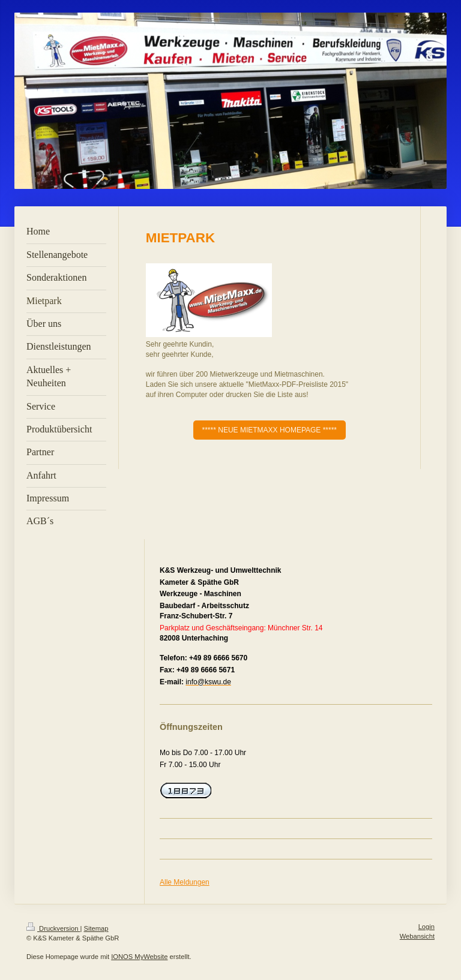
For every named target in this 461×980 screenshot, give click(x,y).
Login (426, 927)
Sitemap (96, 928)
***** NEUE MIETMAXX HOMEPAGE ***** (270, 430)
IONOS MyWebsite (139, 957)
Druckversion (53, 928)
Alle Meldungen (185, 882)
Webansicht (417, 936)
